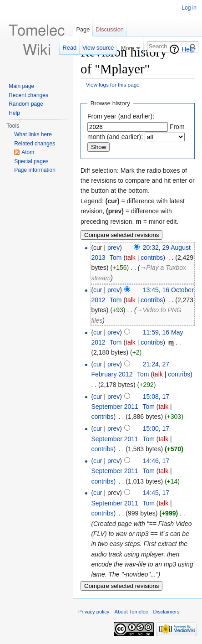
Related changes (35, 144)
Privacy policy (94, 612)
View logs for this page (113, 85)
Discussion (110, 29)
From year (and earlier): (121, 116)
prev (114, 247)
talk (131, 258)
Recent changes (28, 95)
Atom (28, 152)
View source (98, 48)
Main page (21, 86)
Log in (189, 8)
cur (98, 290)
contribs (152, 258)
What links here (33, 134)
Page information (35, 170)
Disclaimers (167, 612)
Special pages (31, 161)
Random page (26, 104)
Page (83, 29)
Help (188, 49)
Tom (116, 258)
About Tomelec (131, 612)
